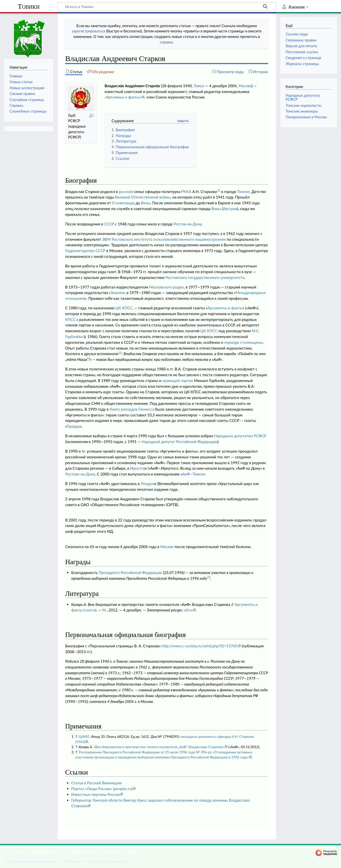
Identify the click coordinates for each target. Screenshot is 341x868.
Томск (199, 86)
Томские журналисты (303, 105)
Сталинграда (123, 203)
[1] (218, 190)
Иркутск (137, 468)
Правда (73, 426)
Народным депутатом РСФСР (240, 436)
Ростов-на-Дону (188, 224)
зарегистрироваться (89, 31)
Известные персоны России (96, 794)
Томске (243, 191)
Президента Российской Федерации (130, 572)
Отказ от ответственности (107, 861)
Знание (117, 293)
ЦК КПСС (124, 308)
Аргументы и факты (225, 308)
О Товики (72, 861)
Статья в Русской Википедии (97, 783)
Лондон (147, 484)
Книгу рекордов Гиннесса (132, 409)
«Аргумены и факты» (123, 97)
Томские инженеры (302, 111)
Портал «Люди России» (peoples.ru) (102, 789)
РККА (186, 191)
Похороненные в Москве (306, 117)
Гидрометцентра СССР (85, 251)
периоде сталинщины (243, 342)
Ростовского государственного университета (205, 277)
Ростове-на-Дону (80, 474)
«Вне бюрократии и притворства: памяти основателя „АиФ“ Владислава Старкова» (159, 747)
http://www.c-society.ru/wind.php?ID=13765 (200, 646)
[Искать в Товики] (167, 6)
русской (126, 191)
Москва (245, 86)
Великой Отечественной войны (143, 197)
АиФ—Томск (193, 474)
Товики (29, 6)
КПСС (70, 319)
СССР (109, 224)
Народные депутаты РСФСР (303, 97)
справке (166, 42)
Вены (146, 203)
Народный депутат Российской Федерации (180, 442)
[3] (209, 577)
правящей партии (178, 380)
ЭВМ (106, 239)
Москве (167, 547)
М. (104, 610)
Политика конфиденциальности (32, 861)
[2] (120, 353)
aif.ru (188, 610)
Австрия (230, 209)
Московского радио (166, 287)
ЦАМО (84, 736)
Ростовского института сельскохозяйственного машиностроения (169, 239)
